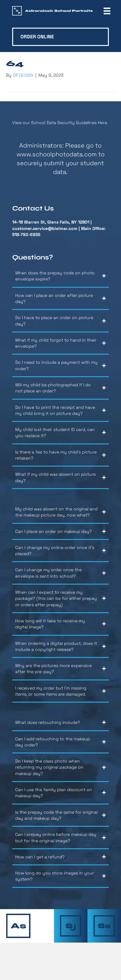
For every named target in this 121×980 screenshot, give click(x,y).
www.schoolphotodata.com (57, 154)
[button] (60, 278)
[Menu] (107, 11)
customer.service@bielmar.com (45, 228)
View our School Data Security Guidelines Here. (60, 123)
